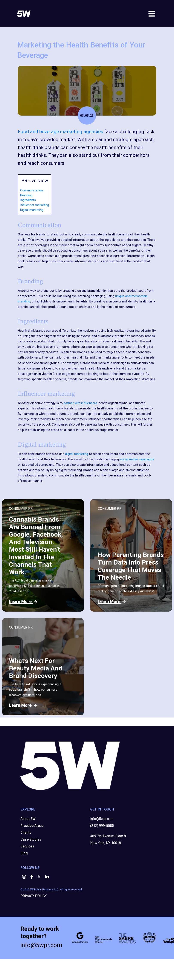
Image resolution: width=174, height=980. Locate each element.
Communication (31, 190)
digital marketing (77, 454)
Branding (26, 195)
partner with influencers (80, 403)
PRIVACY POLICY (34, 896)
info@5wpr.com (102, 819)
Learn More (23, 601)
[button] (24, 877)
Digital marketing (32, 210)
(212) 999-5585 (102, 826)
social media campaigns (137, 459)
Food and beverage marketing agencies (60, 132)
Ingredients (28, 200)
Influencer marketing (35, 205)
